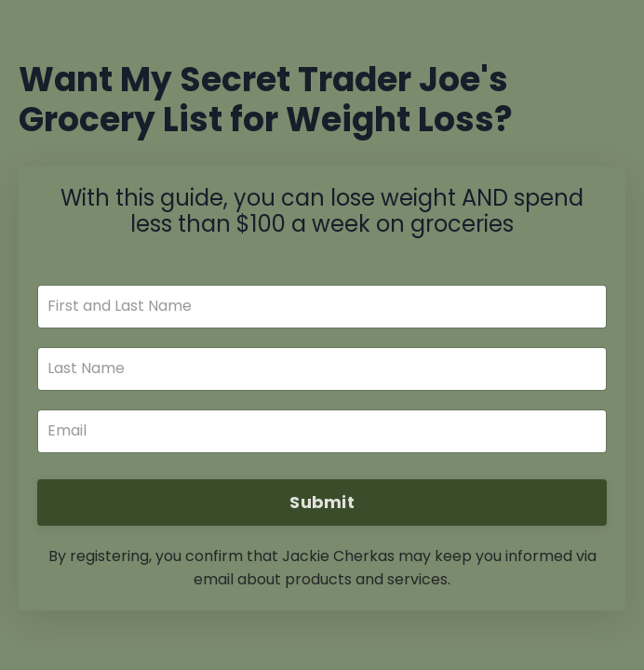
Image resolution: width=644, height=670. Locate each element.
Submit (322, 502)
